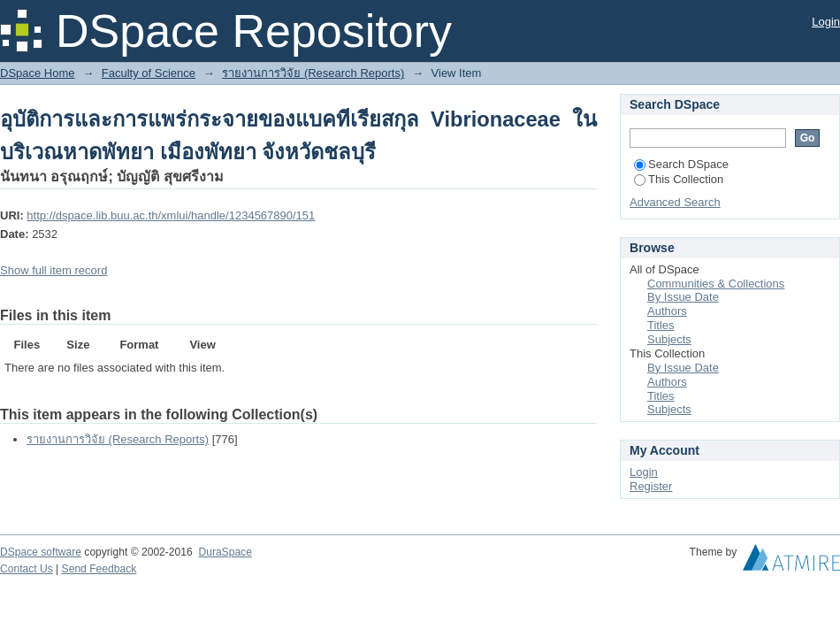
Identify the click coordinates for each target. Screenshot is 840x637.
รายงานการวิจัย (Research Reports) (313, 73)
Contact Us (27, 569)
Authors (667, 311)
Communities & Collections (716, 284)
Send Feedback (99, 569)
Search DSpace (681, 164)
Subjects (669, 339)
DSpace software (41, 552)
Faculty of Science (149, 73)
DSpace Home (38, 73)
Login (826, 22)
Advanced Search (675, 202)
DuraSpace (225, 552)
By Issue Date (683, 297)
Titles (661, 325)
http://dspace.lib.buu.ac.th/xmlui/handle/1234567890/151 (171, 215)
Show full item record (53, 270)
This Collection (679, 179)
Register (651, 486)
